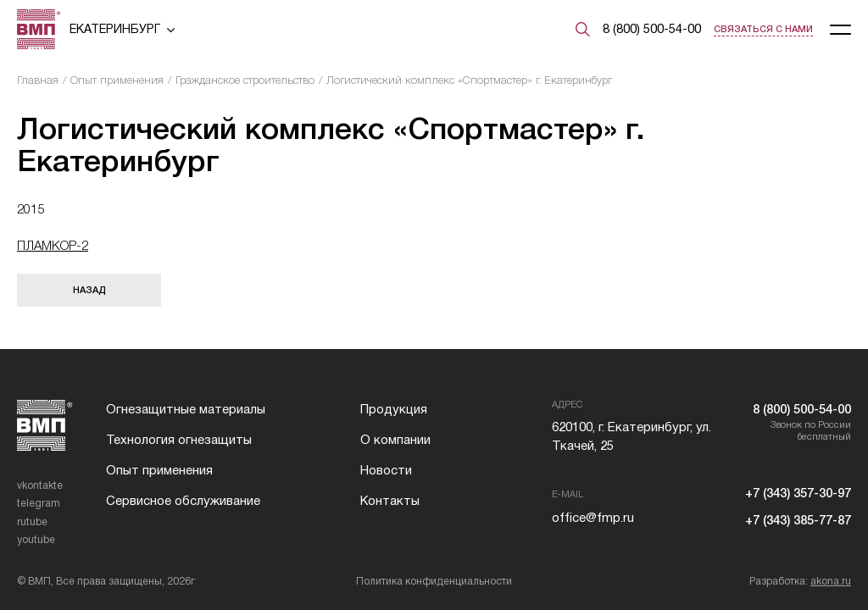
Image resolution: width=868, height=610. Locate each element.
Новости (386, 470)
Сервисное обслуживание (183, 501)
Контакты (390, 501)
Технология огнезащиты (179, 440)
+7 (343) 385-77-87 (798, 520)
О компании (395, 440)
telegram (39, 503)
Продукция (394, 409)
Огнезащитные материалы (186, 409)
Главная (38, 80)
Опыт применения (117, 80)
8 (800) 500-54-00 (652, 29)
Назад (89, 290)
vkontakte (40, 485)
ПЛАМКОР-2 (53, 245)
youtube (36, 540)
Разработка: (800, 581)
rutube (32, 522)
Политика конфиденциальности (434, 581)
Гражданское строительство (245, 80)
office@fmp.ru (593, 518)
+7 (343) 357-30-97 (798, 493)
